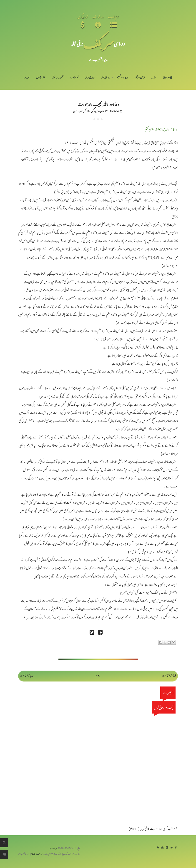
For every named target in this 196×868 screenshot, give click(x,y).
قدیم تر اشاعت (169, 676)
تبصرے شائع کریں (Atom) (143, 829)
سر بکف (99, 44)
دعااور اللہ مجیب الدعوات (98, 104)
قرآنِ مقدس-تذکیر (97, 111)
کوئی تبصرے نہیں (79, 111)
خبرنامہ (27, 78)
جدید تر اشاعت (27, 676)
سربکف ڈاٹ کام (37, 854)
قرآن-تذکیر (140, 78)
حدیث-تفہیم (122, 78)
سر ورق (168, 78)
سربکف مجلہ (53, 849)
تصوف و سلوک (57, 78)
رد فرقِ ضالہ (90, 78)
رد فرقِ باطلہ (106, 78)
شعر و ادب (74, 78)
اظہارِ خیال (40, 78)
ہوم (98, 676)
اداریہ (154, 78)
